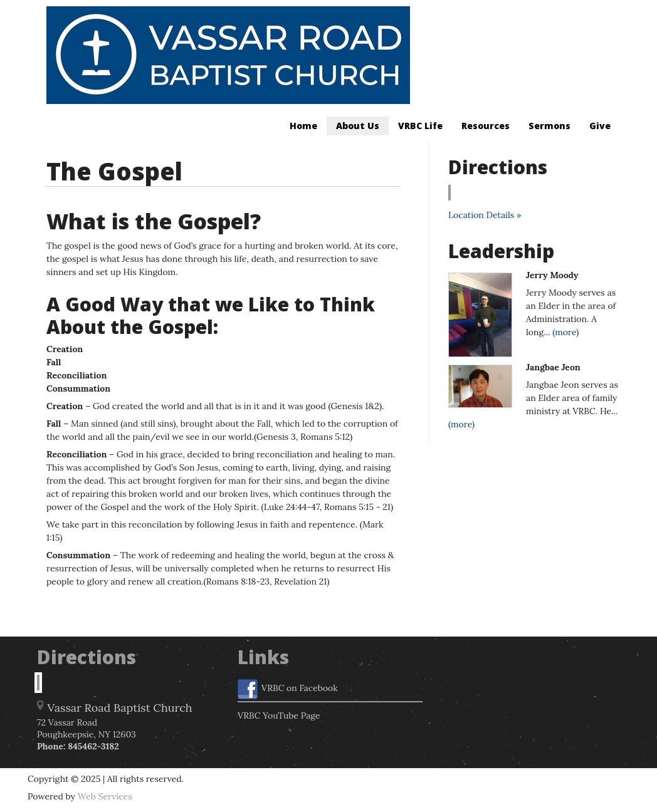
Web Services (105, 796)
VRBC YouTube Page (279, 716)
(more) (565, 332)
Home (303, 126)
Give (600, 126)
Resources (486, 126)
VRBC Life (420, 126)
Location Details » (485, 215)
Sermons (549, 126)
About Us (358, 126)
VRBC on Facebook (288, 689)
